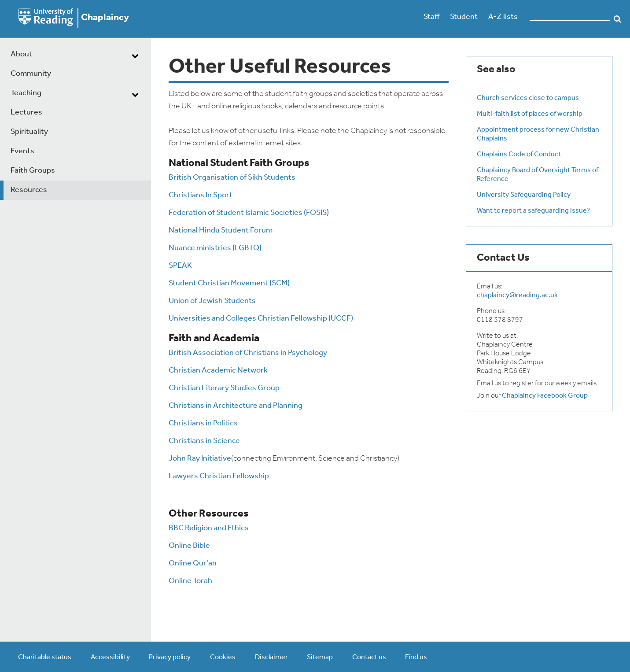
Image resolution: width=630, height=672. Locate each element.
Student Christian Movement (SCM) (229, 283)
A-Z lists (503, 17)
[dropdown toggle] (135, 55)
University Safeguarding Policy (524, 195)
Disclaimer (271, 657)
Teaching (26, 93)
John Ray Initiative (200, 459)
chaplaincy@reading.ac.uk (517, 295)
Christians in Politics (203, 423)
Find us (416, 657)
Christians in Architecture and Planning (236, 406)
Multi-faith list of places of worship (530, 114)
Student (464, 17)
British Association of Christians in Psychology (248, 353)
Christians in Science (204, 441)
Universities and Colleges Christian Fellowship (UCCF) (261, 319)
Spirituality (29, 132)
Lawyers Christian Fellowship (219, 476)
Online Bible (189, 546)
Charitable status (45, 657)
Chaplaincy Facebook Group (545, 396)
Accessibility (110, 657)
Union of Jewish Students (212, 301)
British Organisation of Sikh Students (232, 178)
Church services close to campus (528, 98)
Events (22, 151)
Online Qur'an (193, 563)
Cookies (223, 657)
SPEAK (180, 266)
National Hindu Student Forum (221, 231)
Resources (29, 190)
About (21, 54)
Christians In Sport (201, 195)
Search (618, 19)
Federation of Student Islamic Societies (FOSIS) (249, 213)
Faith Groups (33, 171)
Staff (431, 17)
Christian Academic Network (218, 371)
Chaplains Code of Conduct (519, 155)
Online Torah (190, 581)
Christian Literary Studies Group (224, 388)
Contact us (369, 657)
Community (31, 74)
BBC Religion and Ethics (209, 528)
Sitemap (320, 657)
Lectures (26, 113)
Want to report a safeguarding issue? (533, 211)
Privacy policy (170, 657)
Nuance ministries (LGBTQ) (215, 248)
